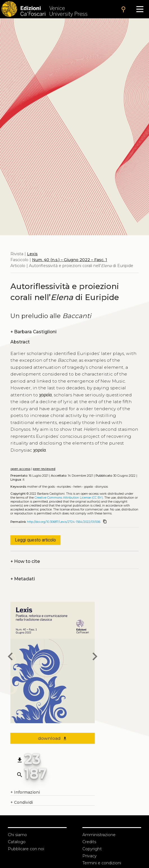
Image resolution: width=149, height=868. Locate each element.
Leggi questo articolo (35, 540)
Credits (89, 842)
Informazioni (25, 792)
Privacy (90, 856)
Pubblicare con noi (26, 849)
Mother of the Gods (41, 487)
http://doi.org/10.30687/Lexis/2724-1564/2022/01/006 (64, 522)
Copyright (92, 849)
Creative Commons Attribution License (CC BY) (69, 498)
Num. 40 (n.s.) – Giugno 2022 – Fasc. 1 (70, 260)
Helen (77, 487)
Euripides (64, 487)
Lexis (32, 254)
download (53, 738)
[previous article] (10, 657)
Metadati (23, 579)
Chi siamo (17, 835)
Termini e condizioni (102, 863)
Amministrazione (99, 835)
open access (20, 469)
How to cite (25, 561)
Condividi (22, 802)
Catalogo (17, 842)
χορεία (88, 487)
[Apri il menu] (140, 9)
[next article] (95, 657)
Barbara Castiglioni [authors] (33, 332)
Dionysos (102, 487)
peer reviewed (44, 469)
